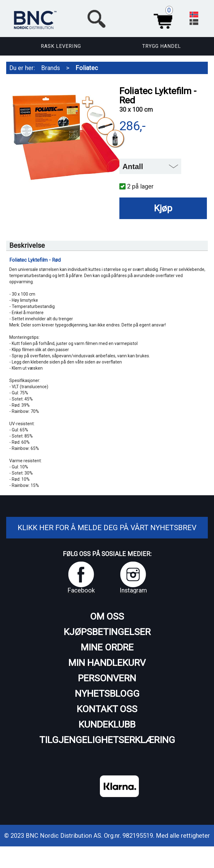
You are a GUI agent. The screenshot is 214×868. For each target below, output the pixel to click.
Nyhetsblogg (107, 694)
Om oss (107, 616)
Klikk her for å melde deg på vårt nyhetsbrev (107, 528)
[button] (131, 18)
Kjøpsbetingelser (107, 632)
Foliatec (87, 68)
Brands (51, 68)
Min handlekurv (107, 663)
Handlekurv (165, 18)
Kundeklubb (107, 724)
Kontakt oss (107, 709)
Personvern (107, 678)
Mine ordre (107, 647)
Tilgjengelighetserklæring (107, 740)
